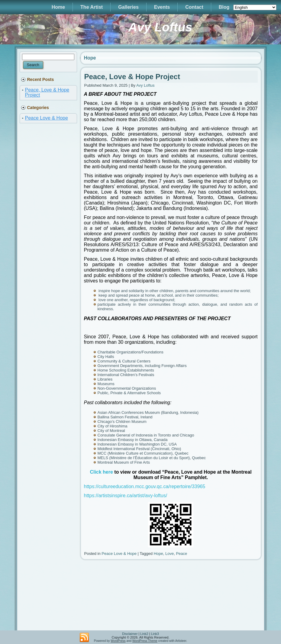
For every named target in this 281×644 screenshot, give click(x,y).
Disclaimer (130, 634)
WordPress (118, 641)
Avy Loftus (160, 27)
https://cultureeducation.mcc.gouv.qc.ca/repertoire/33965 (145, 486)
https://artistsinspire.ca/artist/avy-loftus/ (126, 496)
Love (170, 554)
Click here (101, 472)
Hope (158, 554)
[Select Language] (255, 7)
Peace (181, 554)
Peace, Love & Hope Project (132, 77)
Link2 (144, 634)
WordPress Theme (145, 641)
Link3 (155, 634)
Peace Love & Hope (47, 118)
